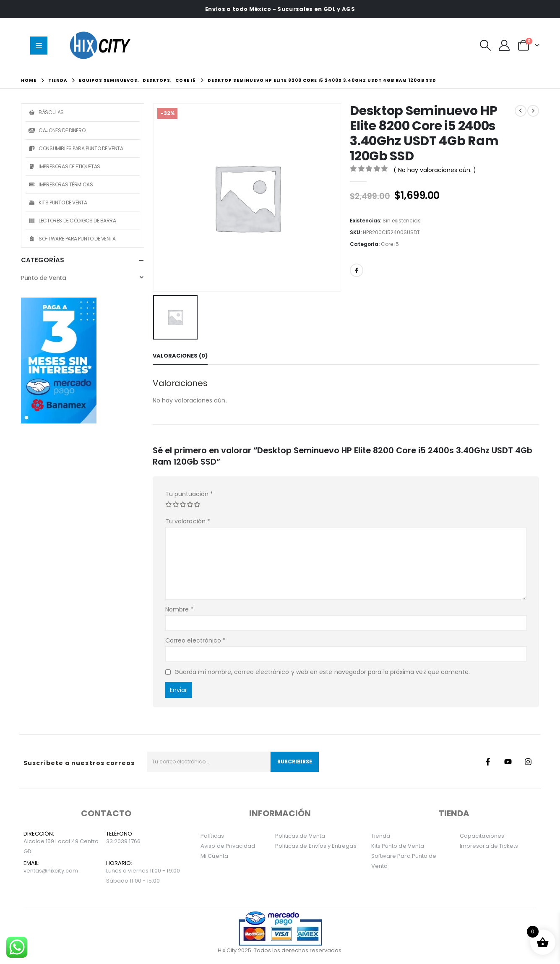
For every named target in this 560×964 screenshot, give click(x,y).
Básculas (46, 112)
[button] (486, 45)
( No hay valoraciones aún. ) (435, 170)
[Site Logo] (102, 45)
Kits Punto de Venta (57, 202)
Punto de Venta (43, 278)
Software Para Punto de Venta (72, 239)
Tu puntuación (189, 494)
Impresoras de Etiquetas (64, 166)
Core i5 (390, 244)
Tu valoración (188, 521)
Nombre (180, 609)
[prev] (521, 111)
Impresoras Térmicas (60, 184)
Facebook (357, 270)
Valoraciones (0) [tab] (180, 356)
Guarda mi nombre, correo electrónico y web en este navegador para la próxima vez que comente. (322, 672)
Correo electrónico (195, 640)
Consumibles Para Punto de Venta (75, 148)
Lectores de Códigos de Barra (72, 221)
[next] (533, 111)
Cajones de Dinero (56, 130)
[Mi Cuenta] (504, 45)
